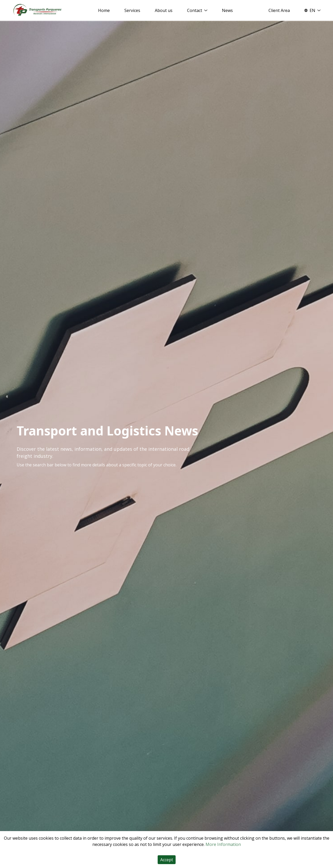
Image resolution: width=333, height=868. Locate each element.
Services (132, 10)
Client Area (279, 10)
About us (164, 10)
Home (104, 10)
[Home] (37, 10)
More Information (223, 844)
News (227, 10)
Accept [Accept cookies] (167, 860)
